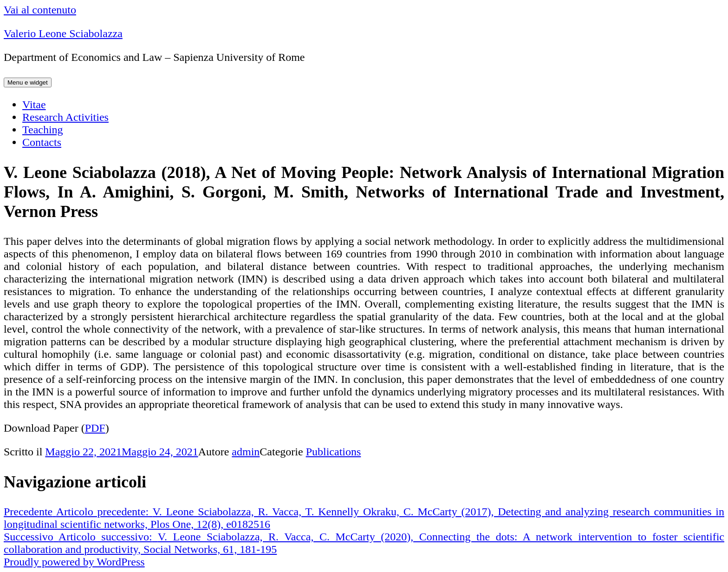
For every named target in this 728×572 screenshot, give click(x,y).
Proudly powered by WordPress (74, 562)
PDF (95, 428)
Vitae (34, 105)
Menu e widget (28, 82)
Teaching (43, 130)
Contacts (42, 142)
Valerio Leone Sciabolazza (63, 33)
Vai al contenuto (40, 10)
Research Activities (65, 117)
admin (246, 452)
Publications (334, 452)
